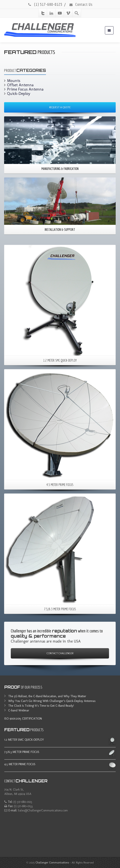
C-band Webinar (19, 710)
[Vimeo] (68, 13)
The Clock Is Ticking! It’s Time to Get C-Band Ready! (41, 706)
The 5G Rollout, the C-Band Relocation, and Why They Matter (47, 696)
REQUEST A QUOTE (60, 107)
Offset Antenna (20, 85)
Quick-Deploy (19, 94)
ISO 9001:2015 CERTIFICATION (23, 719)
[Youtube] (60, 13)
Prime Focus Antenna (25, 89)
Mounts (14, 81)
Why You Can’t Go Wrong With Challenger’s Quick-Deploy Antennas (52, 701)
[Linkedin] (51, 13)
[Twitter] (43, 13)
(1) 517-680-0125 (45, 4)
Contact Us (81, 4)
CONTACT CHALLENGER (60, 653)
